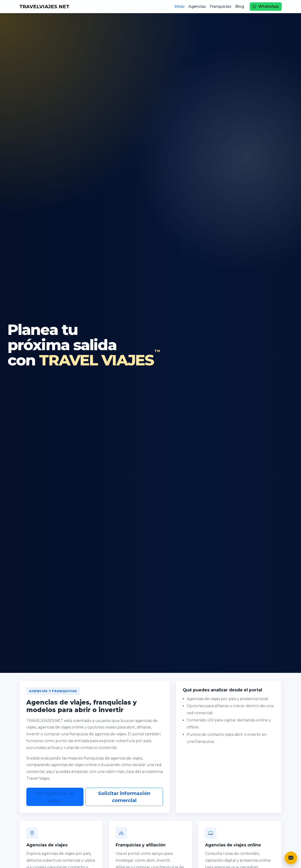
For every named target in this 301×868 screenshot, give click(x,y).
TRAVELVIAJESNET (44, 7)
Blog (240, 6)
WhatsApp (266, 6)
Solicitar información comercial (124, 797)
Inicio (180, 6)
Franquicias (221, 6)
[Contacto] (291, 858)
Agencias (197, 6)
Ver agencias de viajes (55, 797)
